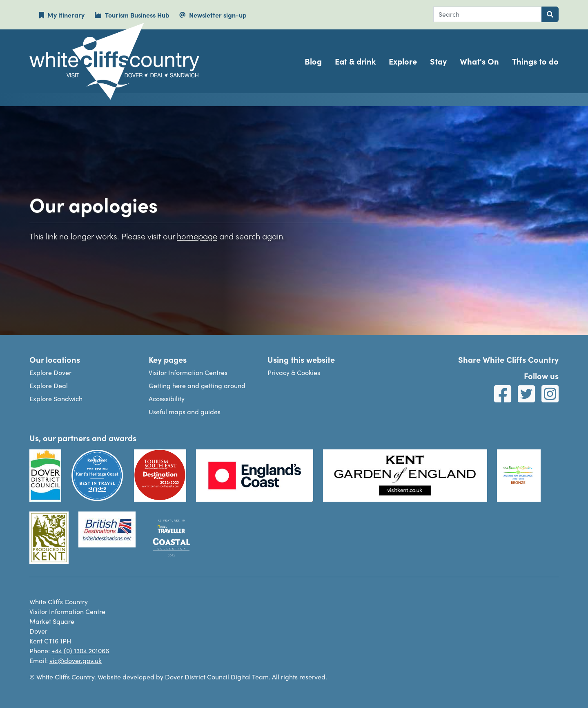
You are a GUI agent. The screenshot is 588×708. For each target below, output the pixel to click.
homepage (197, 236)
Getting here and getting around (197, 385)
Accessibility (167, 399)
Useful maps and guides (185, 412)
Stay (438, 61)
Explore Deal (49, 385)
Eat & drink (355, 61)
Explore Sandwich (56, 399)
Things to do (535, 61)
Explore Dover (50, 372)
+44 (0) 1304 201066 (80, 651)
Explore (403, 61)
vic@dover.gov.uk (76, 660)
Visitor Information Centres (188, 372)
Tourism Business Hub (132, 15)
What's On (479, 61)
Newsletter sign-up (213, 15)
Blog (313, 61)
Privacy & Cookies (294, 372)
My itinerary (62, 15)
